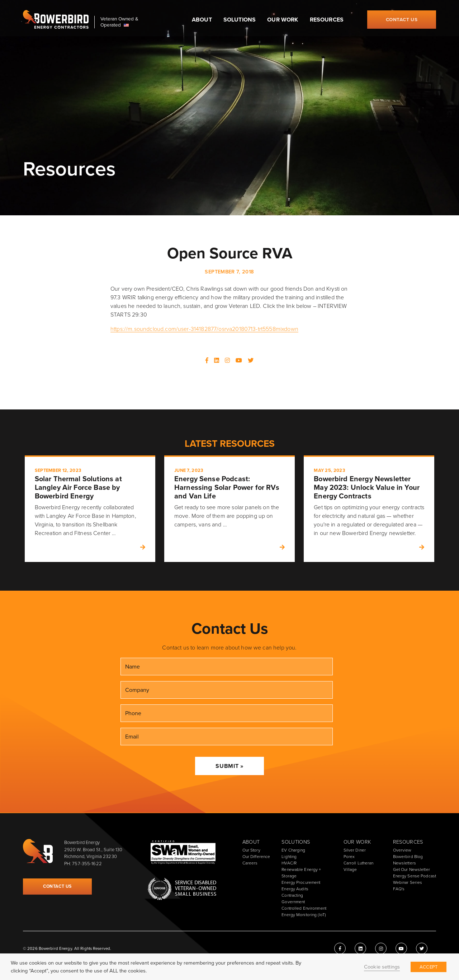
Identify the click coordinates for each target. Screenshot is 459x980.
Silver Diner (355, 850)
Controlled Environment (304, 908)
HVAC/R (289, 863)
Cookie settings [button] (382, 967)
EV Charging (293, 850)
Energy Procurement (301, 882)
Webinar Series (408, 882)
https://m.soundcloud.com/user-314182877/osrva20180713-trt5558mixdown (204, 329)
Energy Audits (295, 889)
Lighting (289, 857)
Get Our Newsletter (411, 869)
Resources (327, 20)
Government (293, 902)
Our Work (283, 20)
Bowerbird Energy (56, 20)
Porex (349, 857)
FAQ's (399, 889)
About (202, 20)
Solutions (240, 20)
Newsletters (404, 863)
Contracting (292, 895)
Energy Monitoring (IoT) (304, 915)
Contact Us (402, 19)
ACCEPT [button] (429, 967)
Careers (250, 863)
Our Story (251, 850)
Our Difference (256, 857)
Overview (402, 850)
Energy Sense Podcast (415, 876)
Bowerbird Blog (408, 857)
